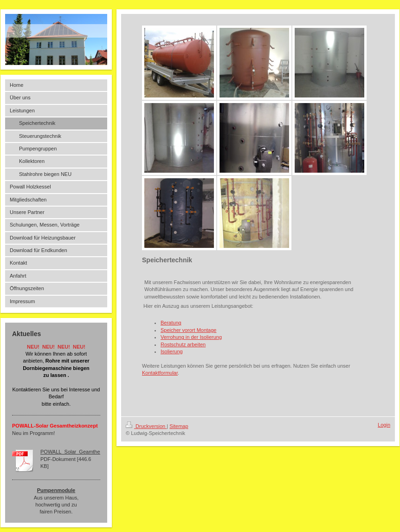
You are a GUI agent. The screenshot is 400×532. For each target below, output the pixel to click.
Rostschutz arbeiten (183, 344)
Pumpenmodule (56, 490)
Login (384, 425)
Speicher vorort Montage (188, 330)
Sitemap (179, 426)
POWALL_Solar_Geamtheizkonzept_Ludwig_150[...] (100, 452)
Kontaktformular (160, 373)
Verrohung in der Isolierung (191, 337)
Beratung (171, 323)
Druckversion (146, 426)
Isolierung (172, 351)
